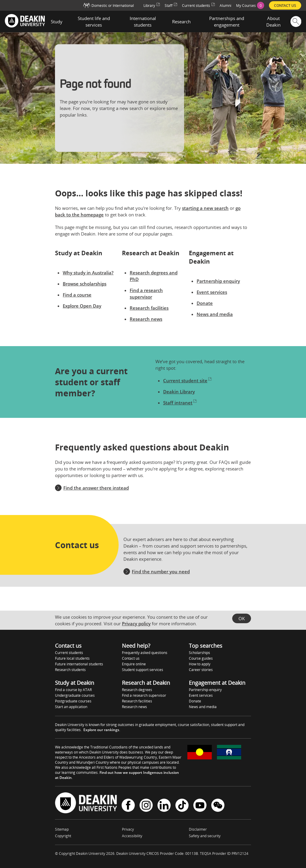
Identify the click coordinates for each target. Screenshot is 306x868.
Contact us (131, 658)
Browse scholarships (85, 284)
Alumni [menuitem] (225, 6)
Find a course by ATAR (73, 690)
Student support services (143, 670)
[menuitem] (250, 5)
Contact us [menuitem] (285, 6)
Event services (212, 292)
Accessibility (132, 836)
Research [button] (181, 22)
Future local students (72, 658)
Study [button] (57, 22)
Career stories (201, 670)
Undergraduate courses (75, 695)
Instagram (146, 805)
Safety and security (205, 836)
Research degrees (137, 690)
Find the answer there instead (96, 488)
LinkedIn (164, 805)
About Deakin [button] (273, 22)
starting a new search (205, 208)
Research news (146, 319)
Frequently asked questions (145, 653)
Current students (69, 653)
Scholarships (199, 653)
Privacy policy (136, 624)
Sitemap (62, 829)
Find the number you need (161, 571)
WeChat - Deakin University (218, 805)
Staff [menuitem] (171, 6)
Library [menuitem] (152, 6)
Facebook (128, 805)
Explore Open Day (82, 306)
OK (242, 618)
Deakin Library (179, 392)
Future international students (79, 664)
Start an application (71, 707)
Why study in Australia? (88, 273)
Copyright (63, 836)
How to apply (200, 664)
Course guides (201, 658)
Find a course (77, 295)
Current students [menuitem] (198, 6)
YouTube (200, 805)
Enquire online (134, 664)
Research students (70, 670)
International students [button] (143, 22)
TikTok (182, 805)
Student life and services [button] (94, 22)
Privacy (128, 829)
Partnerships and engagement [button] (227, 22)
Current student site (187, 380)
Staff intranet (180, 403)
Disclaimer (198, 829)
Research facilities (149, 308)
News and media (215, 314)
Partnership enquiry (218, 281)
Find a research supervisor (144, 695)
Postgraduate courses (73, 701)
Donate (205, 303)
